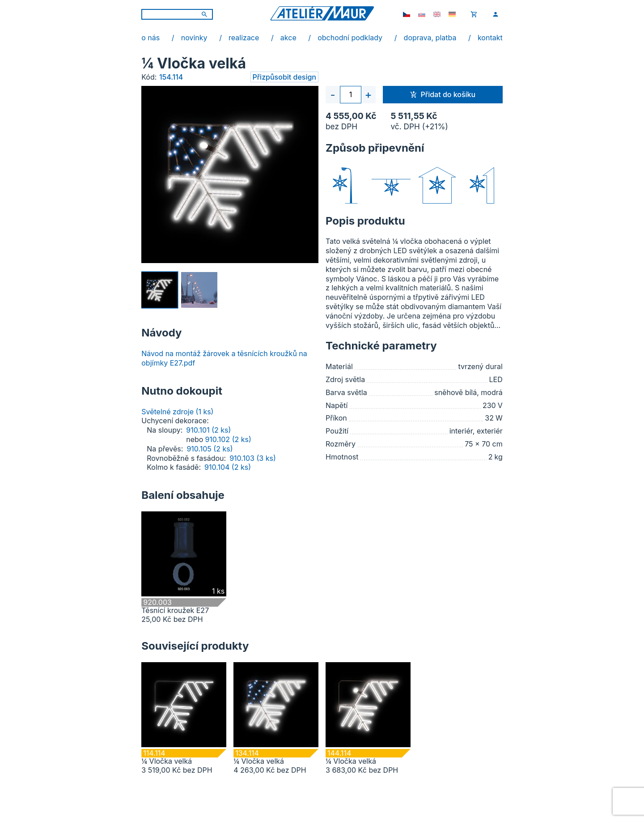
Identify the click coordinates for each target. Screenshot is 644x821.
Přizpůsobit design (284, 77)
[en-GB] (437, 14)
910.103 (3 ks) (253, 458)
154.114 (171, 77)
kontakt (490, 38)
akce (288, 38)
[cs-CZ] (407, 14)
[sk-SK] (422, 14)
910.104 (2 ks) (228, 467)
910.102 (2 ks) (228, 439)
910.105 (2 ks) (210, 449)
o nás (150, 38)
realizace (244, 38)
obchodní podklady (350, 38)
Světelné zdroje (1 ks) (177, 412)
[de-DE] (452, 14)
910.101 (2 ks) (208, 430)
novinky (194, 38)
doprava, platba (430, 38)
